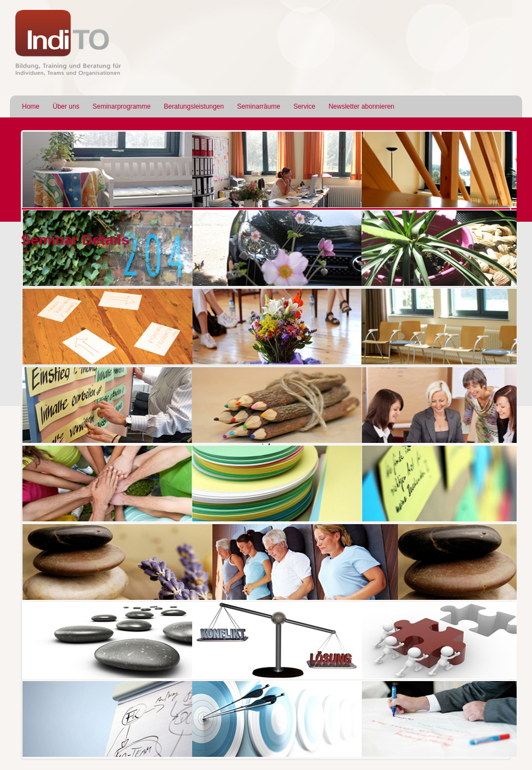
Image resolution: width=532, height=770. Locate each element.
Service (304, 106)
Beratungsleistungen (194, 106)
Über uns (66, 106)
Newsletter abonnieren (361, 106)
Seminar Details (75, 240)
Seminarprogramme (122, 106)
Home (31, 106)
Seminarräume (259, 106)
